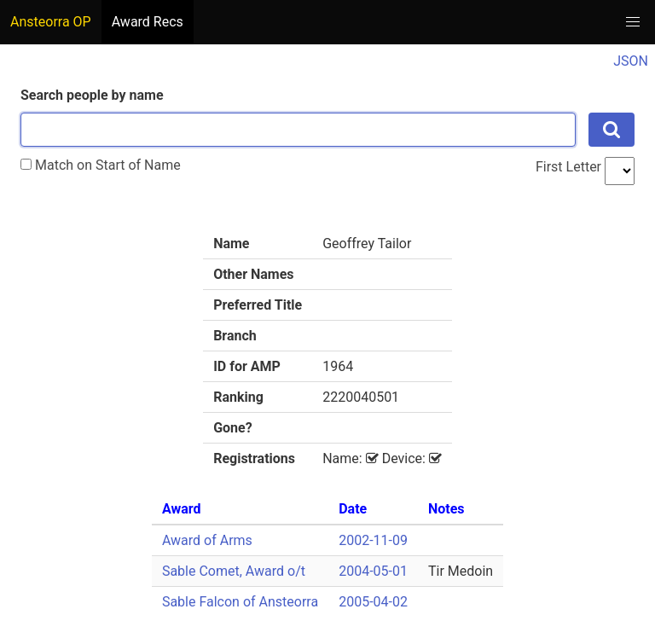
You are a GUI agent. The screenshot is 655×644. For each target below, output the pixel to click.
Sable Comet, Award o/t (234, 571)
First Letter (568, 167)
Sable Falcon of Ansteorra (240, 602)
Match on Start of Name (101, 165)
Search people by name (92, 95)
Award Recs (148, 22)
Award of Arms (207, 540)
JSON (631, 61)
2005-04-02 (373, 602)
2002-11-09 (373, 540)
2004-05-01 (373, 571)
